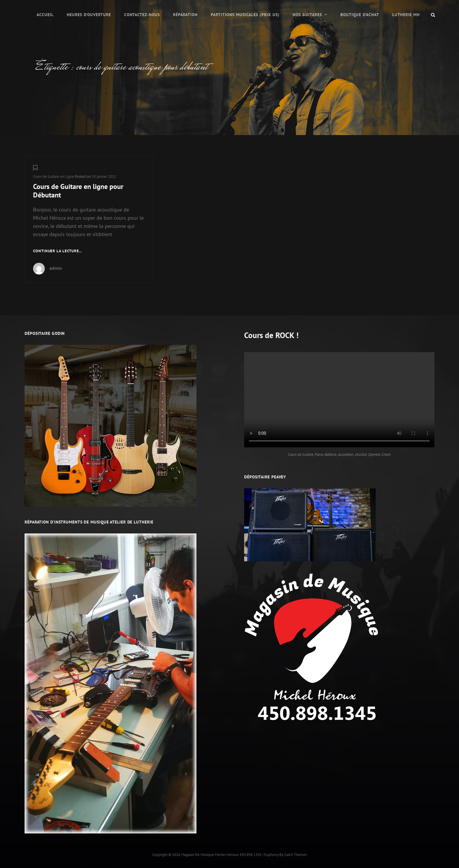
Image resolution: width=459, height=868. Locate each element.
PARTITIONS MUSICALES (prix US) (245, 15)
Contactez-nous (142, 15)
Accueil (45, 15)
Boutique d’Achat (360, 15)
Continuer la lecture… (58, 251)
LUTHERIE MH (406, 15)
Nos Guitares (307, 15)
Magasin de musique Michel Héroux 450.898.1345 (221, 855)
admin (56, 268)
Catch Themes (296, 855)
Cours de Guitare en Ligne (54, 177)
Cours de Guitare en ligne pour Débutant (78, 191)
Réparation (185, 15)
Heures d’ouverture (89, 15)
